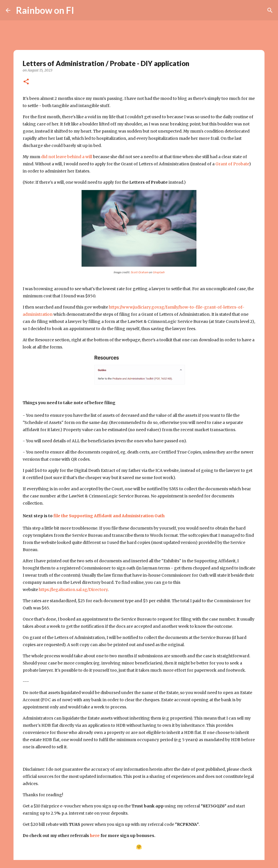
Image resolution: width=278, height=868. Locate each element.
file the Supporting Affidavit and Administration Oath (109, 516)
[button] (26, 82)
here (95, 836)
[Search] (82, 10)
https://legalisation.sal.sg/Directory (73, 590)
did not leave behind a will (67, 157)
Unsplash (159, 272)
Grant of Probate (232, 164)
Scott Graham (139, 272)
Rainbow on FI (45, 10)
